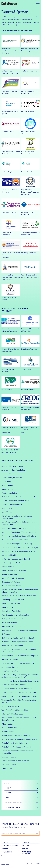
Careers (25, 846)
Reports (5, 843)
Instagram (5, 864)
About (4, 855)
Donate (25, 849)
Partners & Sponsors (27, 853)
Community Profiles (10, 846)
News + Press (7, 852)
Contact (25, 843)
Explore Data (7, 849)
